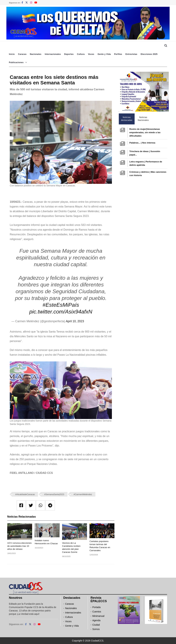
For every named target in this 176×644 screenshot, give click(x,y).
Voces (91, 54)
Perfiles (118, 54)
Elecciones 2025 (149, 54)
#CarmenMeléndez (83, 494)
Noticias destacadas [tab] (127, 119)
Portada (96, 607)
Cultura (81, 54)
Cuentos (97, 612)
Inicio (12, 54)
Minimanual (98, 616)
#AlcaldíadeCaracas (25, 494)
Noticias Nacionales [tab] (143, 119)
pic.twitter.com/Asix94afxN (61, 312)
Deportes (69, 54)
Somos (96, 629)
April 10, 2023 (75, 321)
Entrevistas (131, 54)
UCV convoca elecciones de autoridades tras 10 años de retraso (19, 546)
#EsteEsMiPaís (61, 305)
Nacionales (36, 54)
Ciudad (96, 625)
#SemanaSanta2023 (54, 494)
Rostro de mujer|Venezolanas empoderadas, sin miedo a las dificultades (145, 132)
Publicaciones (16, 62)
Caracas (22, 54)
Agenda (96, 620)
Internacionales (53, 54)
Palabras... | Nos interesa (142, 143)
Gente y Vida (104, 54)
